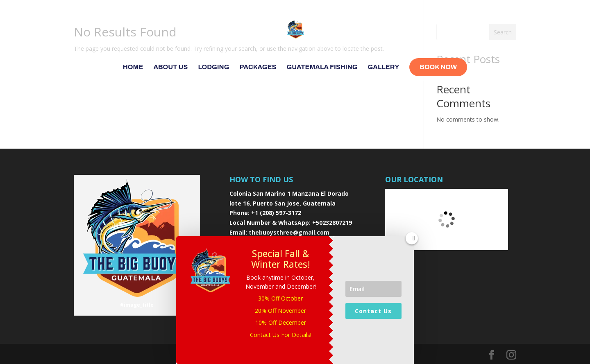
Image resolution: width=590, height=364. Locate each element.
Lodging (213, 67)
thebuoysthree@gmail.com (289, 232)
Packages (258, 67)
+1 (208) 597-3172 (276, 213)
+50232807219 (332, 223)
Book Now (438, 67)
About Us (170, 67)
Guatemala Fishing (322, 67)
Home (133, 67)
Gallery (384, 67)
